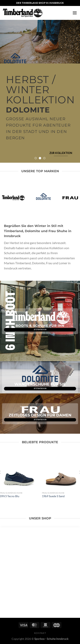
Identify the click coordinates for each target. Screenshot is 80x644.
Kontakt (40, 633)
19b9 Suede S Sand (53, 496)
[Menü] (75, 13)
